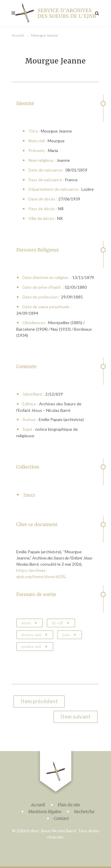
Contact (61, 818)
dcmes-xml (31, 635)
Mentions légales (45, 812)
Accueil (18, 35)
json (66, 635)
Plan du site (69, 805)
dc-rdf (57, 623)
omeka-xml (31, 646)
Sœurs (29, 494)
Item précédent (39, 701)
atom (26, 623)
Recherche (84, 812)
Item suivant (75, 717)
